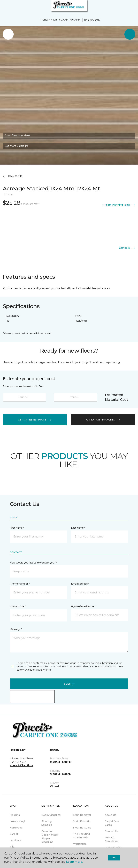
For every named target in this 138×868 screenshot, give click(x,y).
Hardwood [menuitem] (16, 828)
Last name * (78, 528)
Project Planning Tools (119, 205)
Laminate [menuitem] (16, 840)
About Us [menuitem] (110, 815)
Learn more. (74, 862)
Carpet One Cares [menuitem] (112, 823)
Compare (127, 248)
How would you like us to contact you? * (33, 563)
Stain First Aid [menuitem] (82, 821)
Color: (18, 135)
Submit (69, 684)
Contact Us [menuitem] (112, 831)
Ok (114, 858)
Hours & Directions (22, 765)
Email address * (80, 584)
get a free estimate (35, 420)
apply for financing (103, 420)
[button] (125, 7)
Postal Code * (18, 606)
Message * (16, 629)
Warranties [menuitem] (80, 844)
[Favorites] (129, 7)
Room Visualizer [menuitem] (51, 815)
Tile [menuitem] (12, 847)
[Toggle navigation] (5, 7)
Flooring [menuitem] (15, 815)
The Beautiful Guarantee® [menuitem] (81, 836)
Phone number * (20, 584)
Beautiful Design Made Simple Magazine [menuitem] (50, 837)
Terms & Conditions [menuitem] (112, 839)
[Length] (24, 397)
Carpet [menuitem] (14, 834)
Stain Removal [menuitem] (82, 815)
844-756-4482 (92, 20)
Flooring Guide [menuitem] (82, 828)
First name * (17, 528)
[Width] (75, 397)
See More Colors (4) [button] (16, 146)
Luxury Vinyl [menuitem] (17, 821)
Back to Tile (13, 176)
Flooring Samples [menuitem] (47, 823)
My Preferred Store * (83, 606)
